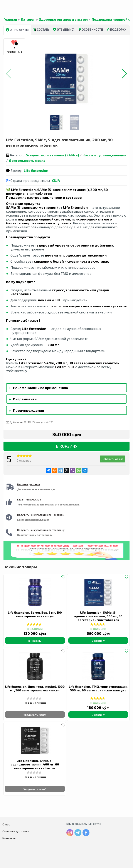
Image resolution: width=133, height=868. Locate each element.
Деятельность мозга (27, 160)
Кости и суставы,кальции (104, 155)
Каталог (28, 19)
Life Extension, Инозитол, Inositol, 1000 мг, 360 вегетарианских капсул (35, 688)
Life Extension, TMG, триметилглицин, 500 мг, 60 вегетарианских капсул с (98, 688)
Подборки (117, 30)
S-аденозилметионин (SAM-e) (52, 155)
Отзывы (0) (64, 30)
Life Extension (36, 170)
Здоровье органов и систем (63, 19)
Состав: (41, 30)
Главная (10, 19)
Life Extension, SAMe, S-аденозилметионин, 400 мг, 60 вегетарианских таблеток (35, 764)
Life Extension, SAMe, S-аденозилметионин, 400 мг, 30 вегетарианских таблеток (98, 616)
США (56, 180)
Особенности (91, 30)
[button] (124, 74)
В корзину (67, 446)
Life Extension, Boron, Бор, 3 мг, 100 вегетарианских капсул (35, 614)
